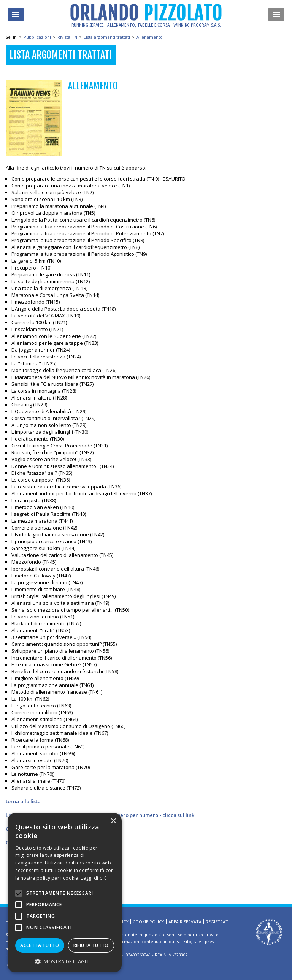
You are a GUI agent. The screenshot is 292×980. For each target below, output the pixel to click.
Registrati (217, 922)
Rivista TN (67, 37)
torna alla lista (23, 801)
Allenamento (150, 37)
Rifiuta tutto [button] (91, 945)
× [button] (113, 821)
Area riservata (185, 922)
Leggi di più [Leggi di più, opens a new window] (94, 878)
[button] (65, 961)
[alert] (65, 893)
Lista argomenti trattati (107, 37)
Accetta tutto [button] (40, 945)
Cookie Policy (148, 922)
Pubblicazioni (37, 37)
